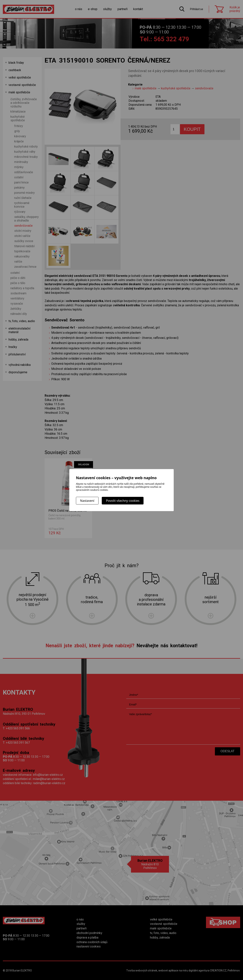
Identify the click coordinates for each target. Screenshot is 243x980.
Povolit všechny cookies (123, 501)
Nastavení (87, 501)
